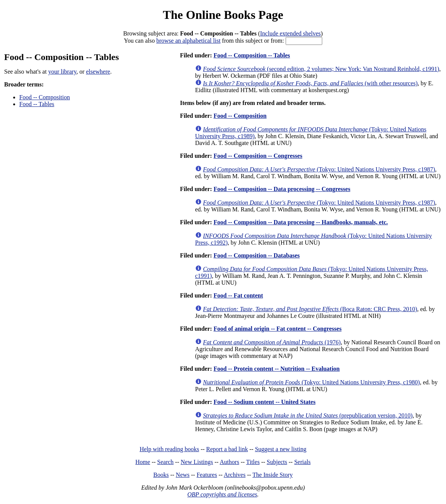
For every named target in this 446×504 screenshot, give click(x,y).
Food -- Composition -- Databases (257, 255)
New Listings (197, 462)
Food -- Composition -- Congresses (258, 156)
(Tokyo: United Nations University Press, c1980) (311, 382)
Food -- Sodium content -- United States (265, 402)
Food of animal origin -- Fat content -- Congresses (278, 329)
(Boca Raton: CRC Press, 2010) (310, 309)
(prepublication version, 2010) (308, 415)
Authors (229, 462)
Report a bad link (227, 449)
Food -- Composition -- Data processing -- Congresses (282, 189)
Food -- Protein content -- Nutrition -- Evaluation (277, 369)
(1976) (272, 342)
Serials (303, 462)
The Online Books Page (223, 15)
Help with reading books (169, 449)
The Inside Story (273, 475)
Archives (235, 475)
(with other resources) (310, 83)
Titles (253, 462)
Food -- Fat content (238, 295)
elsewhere (98, 72)
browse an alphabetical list (188, 41)
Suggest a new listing (281, 449)
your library (62, 72)
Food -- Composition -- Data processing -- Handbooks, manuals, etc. (301, 222)
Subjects (277, 462)
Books (161, 475)
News (183, 475)
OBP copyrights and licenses (222, 494)
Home (143, 462)
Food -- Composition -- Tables (252, 55)
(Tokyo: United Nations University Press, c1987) (319, 169)
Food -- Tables (37, 104)
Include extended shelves (290, 33)
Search (166, 462)
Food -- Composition (45, 97)
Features (207, 475)
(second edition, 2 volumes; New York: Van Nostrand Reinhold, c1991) (321, 69)
